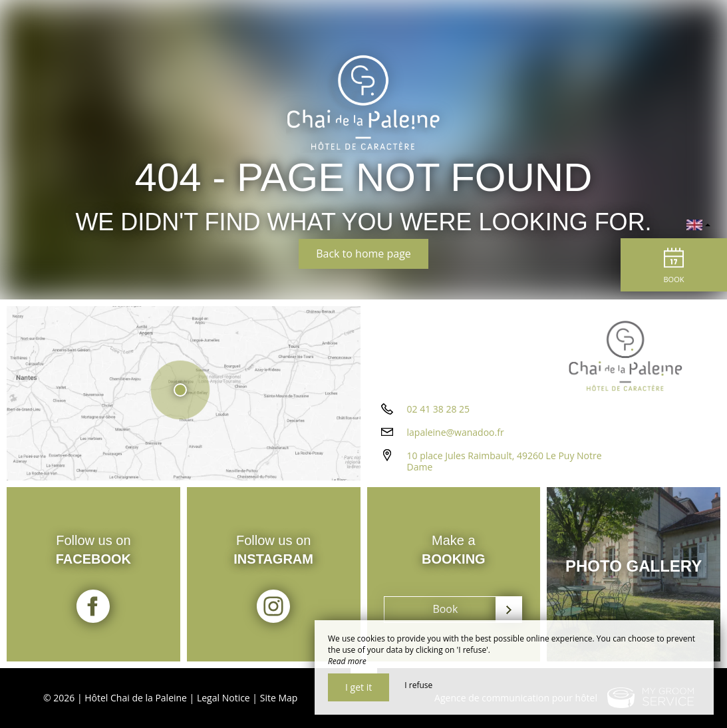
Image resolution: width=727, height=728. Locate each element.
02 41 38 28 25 (439, 409)
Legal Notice (223, 698)
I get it (359, 687)
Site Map (279, 698)
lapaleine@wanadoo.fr (456, 432)
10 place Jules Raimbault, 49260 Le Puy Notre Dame (505, 461)
